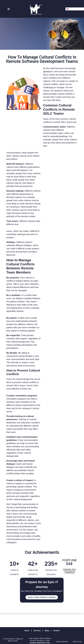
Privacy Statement (62, 642)
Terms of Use (77, 642)
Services (37, 631)
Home (27, 631)
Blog (47, 631)
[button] (9, 9)
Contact (56, 631)
